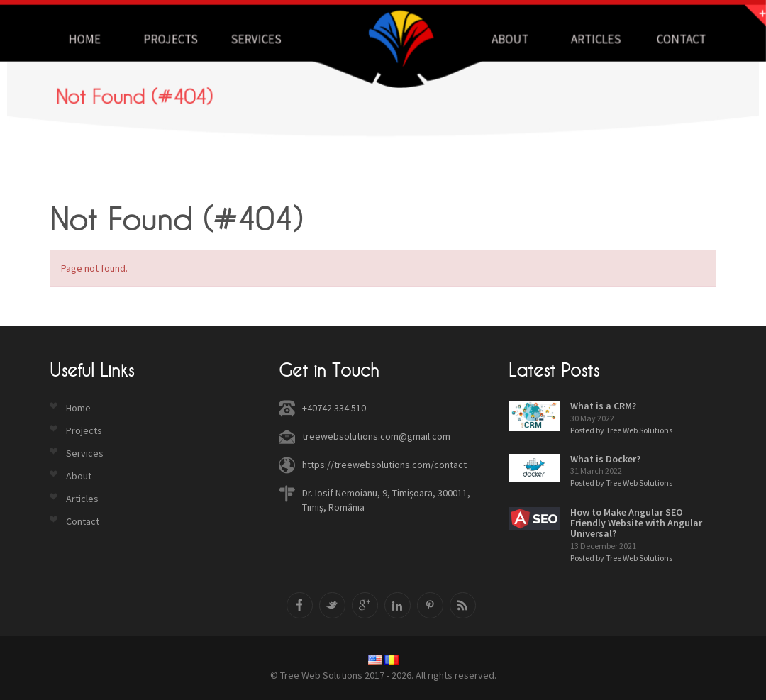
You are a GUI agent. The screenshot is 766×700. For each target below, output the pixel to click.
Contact (675, 39)
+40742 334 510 (334, 408)
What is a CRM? (603, 406)
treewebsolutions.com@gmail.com (376, 436)
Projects (175, 39)
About (507, 39)
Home (91, 39)
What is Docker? (605, 459)
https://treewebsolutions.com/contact (384, 465)
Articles (591, 39)
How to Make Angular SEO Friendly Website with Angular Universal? (636, 523)
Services (259, 39)
